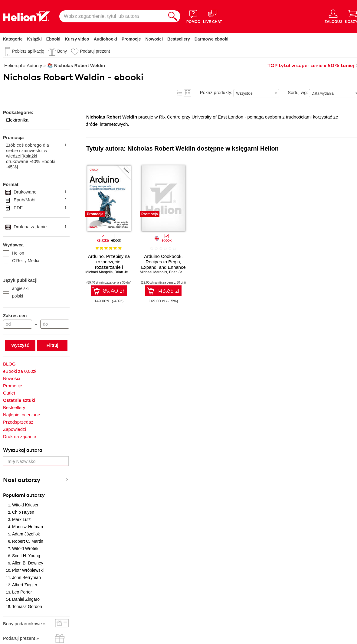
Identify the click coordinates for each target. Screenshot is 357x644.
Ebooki (53, 39)
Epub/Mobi (40, 200)
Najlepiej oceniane (22, 415)
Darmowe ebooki (211, 39)
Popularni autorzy (24, 495)
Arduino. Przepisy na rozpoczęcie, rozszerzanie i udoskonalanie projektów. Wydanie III (109, 267)
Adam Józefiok (26, 534)
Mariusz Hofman (28, 527)
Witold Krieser (25, 505)
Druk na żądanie (40, 227)
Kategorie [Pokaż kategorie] (13, 39)
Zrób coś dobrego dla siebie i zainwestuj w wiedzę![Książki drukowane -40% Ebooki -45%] (36, 156)
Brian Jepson (125, 272)
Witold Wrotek (25, 548)
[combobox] (256, 93)
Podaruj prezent (95, 51)
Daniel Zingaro (26, 599)
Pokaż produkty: (216, 92)
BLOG (9, 364)
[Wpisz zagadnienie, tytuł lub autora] (112, 16)
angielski (16, 288)
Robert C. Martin (28, 541)
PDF (40, 208)
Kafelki (188, 93)
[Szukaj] (173, 16)
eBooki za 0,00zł (20, 371)
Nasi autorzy (22, 480)
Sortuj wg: (298, 92)
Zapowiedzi (15, 429)
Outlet (9, 393)
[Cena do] (55, 324)
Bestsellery (179, 39)
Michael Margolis (99, 272)
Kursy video (77, 39)
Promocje (131, 39)
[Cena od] (18, 324)
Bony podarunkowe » (24, 624)
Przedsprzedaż (18, 422)
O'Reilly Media (21, 261)
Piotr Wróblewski (28, 570)
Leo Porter (22, 592)
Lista (179, 93)
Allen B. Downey (28, 563)
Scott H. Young (26, 556)
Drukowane (40, 192)
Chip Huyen (23, 512)
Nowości (154, 39)
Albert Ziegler (25, 585)
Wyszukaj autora (23, 450)
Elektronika (17, 120)
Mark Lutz (21, 519)
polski (13, 296)
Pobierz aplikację (28, 51)
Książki (34, 39)
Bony (62, 51)
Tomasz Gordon (27, 607)
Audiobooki (105, 39)
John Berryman (26, 577)
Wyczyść (20, 345)
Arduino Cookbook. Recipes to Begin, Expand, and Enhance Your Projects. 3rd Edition (163, 267)
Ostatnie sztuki (19, 400)
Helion (14, 253)
